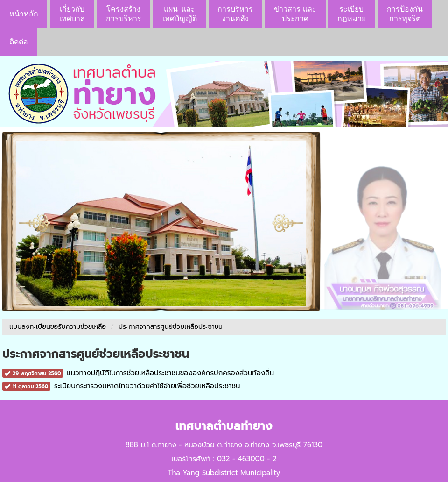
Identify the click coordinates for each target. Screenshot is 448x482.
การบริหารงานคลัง (235, 14)
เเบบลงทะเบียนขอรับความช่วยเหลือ (58, 327)
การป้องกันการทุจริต (405, 14)
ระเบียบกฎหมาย (352, 14)
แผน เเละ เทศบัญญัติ (180, 14)
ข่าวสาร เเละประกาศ (295, 14)
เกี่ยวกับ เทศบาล (72, 14)
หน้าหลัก (24, 14)
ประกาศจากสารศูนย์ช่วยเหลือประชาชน (171, 327)
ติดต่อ (19, 42)
